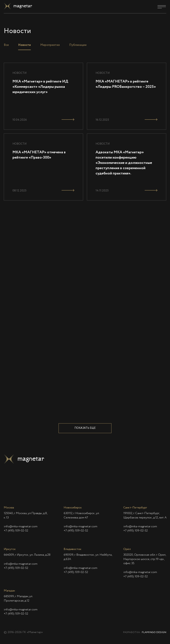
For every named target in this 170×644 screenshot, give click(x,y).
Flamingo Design (154, 632)
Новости (24, 45)
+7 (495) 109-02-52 (16, 531)
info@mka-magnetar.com (21, 527)
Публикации (78, 45)
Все (6, 45)
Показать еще (85, 428)
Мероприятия (50, 45)
